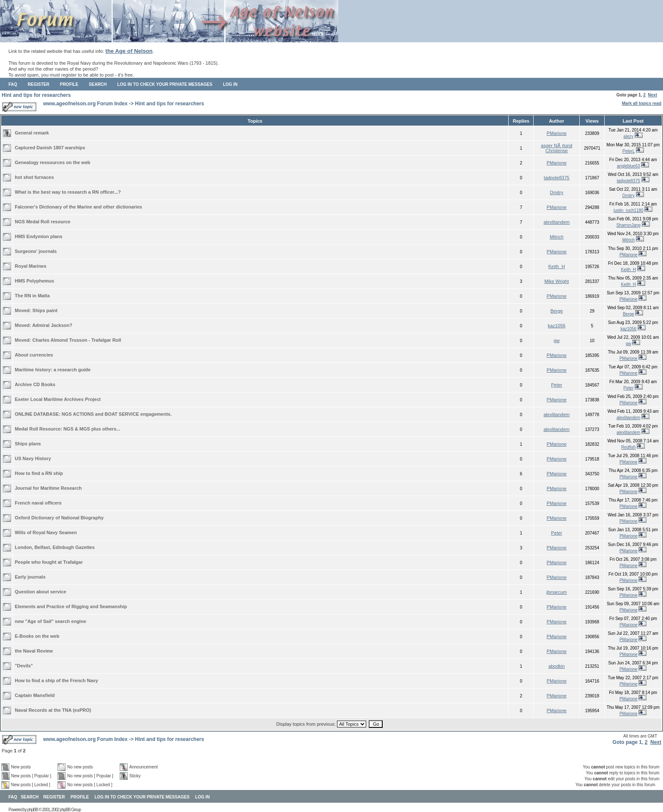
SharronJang (629, 225)
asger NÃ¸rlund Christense (556, 148)
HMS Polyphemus (34, 281)
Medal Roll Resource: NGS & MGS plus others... (67, 429)
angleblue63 (629, 166)
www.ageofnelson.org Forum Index (85, 104)
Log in (230, 84)
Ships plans (28, 444)
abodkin (557, 666)
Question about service (41, 592)
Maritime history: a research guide (53, 370)
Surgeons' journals (36, 251)
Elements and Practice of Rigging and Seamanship (71, 606)
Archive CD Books (35, 384)
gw (556, 340)
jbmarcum (556, 592)
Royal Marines (31, 266)
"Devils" (24, 666)
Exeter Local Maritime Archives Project (58, 399)
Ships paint (45, 310)
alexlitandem (556, 222)
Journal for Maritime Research (48, 488)
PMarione (557, 133)
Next (652, 95)
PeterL (629, 151)
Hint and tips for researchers (36, 95)
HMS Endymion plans (38, 236)
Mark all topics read (642, 103)
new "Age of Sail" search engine (51, 621)
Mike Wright (556, 281)
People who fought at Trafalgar (49, 562)
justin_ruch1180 (629, 210)
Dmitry (556, 192)
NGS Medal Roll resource (42, 222)
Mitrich (556, 237)
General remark (32, 133)
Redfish (628, 447)
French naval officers (38, 503)
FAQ (13, 84)
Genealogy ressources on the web (53, 162)
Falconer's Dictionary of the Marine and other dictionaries (78, 207)
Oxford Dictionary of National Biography (59, 518)
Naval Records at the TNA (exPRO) (53, 710)
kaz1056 (557, 326)
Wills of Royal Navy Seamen (46, 532)
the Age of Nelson (129, 51)
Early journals (30, 577)
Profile (69, 84)
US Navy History (33, 458)
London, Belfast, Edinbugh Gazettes (55, 547)
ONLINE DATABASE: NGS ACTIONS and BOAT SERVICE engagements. (93, 414)
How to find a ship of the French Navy (56, 680)
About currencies (34, 355)
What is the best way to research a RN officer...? (68, 192)
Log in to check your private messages (165, 84)
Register (39, 84)
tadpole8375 (557, 178)
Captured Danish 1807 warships (50, 148)
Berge (557, 311)
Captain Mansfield (35, 695)
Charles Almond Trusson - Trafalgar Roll (77, 340)
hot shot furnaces (34, 177)
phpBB (33, 810)
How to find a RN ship (39, 473)
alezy (629, 136)
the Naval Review (34, 651)
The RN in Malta (32, 296)
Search (98, 84)
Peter (556, 385)
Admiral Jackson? (52, 325)
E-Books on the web (37, 636)
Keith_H (557, 266)
